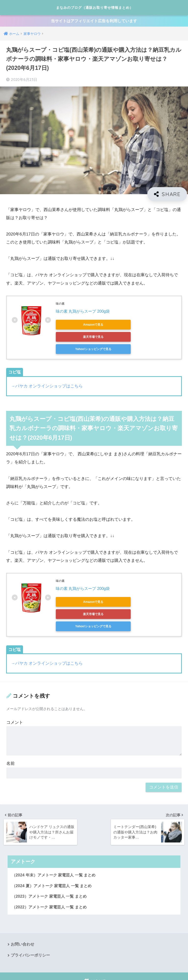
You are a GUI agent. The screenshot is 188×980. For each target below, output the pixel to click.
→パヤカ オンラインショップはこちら (47, 375)
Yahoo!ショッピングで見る (78, 338)
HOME (94, 959)
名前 (11, 740)
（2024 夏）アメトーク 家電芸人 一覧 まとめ (54, 862)
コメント (15, 699)
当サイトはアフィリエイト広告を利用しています (94, 22)
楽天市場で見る (124, 326)
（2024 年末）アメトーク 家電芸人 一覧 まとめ (56, 852)
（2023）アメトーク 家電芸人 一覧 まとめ (51, 873)
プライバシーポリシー (30, 933)
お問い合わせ (23, 922)
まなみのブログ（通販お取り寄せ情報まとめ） (95, 7)
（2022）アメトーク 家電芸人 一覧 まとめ (51, 884)
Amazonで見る (78, 326)
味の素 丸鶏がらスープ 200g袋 (83, 313)
